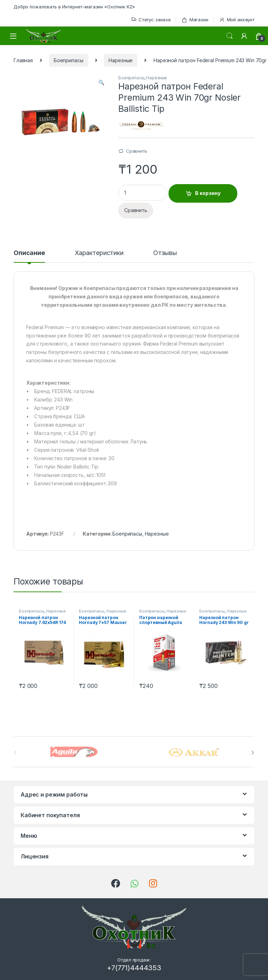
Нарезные (121, 60)
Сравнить (137, 151)
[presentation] (253, 753)
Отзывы (165, 253)
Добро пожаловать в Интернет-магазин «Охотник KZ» (74, 7)
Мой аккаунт (237, 20)
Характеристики (99, 253)
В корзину (208, 193)
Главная (23, 60)
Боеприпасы (69, 60)
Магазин (195, 20)
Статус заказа (151, 20)
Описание (29, 253)
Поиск (230, 36)
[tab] (29, 256)
